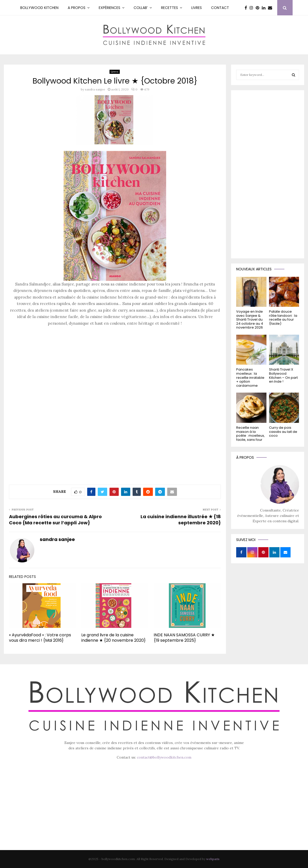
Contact (220, 8)
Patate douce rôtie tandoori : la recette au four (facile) (283, 318)
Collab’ (141, 8)
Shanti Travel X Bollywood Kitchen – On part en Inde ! (283, 375)
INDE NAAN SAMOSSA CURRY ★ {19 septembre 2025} (184, 638)
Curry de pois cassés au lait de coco (283, 432)
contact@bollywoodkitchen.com (164, 757)
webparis (213, 859)
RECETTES (170, 8)
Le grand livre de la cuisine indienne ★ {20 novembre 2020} (113, 638)
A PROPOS (77, 8)
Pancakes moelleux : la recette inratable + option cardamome (250, 377)
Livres (197, 8)
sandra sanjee (95, 89)
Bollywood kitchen (39, 8)
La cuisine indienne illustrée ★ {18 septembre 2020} (181, 520)
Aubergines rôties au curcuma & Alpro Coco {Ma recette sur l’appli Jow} (55, 520)
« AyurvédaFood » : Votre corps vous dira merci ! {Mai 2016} (40, 638)
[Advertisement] (115, 367)
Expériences (110, 8)
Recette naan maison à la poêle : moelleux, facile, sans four (250, 434)
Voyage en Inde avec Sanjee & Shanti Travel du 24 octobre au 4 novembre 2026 (250, 319)
